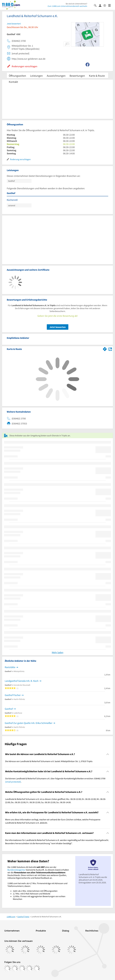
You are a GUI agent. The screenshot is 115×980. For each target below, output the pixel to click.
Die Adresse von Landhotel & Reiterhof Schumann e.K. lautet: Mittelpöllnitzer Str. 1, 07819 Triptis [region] (49, 761)
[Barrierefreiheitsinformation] (106, 5)
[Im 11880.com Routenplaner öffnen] (105, 349)
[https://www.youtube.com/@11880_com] (37, 968)
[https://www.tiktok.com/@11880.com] (22, 968)
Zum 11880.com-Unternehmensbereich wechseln (67, 6)
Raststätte (10, 667)
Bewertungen (77, 76)
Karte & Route (97, 76)
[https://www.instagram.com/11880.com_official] (15, 968)
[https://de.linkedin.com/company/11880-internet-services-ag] (29, 968)
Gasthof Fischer (13, 695)
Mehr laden (58, 652)
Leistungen (36, 76)
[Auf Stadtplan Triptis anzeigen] (110, 349)
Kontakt (13, 82)
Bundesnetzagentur (16, 870)
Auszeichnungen (56, 76)
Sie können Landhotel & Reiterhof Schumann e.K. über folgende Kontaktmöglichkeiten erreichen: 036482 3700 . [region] (55, 780)
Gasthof (9, 709)
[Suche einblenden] (96, 5)
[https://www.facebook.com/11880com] (7, 968)
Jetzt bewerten (58, 327)
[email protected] (13, 782)
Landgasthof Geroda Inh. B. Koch (22, 681)
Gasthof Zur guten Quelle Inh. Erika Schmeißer (28, 723)
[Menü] (111, 5)
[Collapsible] (108, 754)
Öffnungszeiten (17, 76)
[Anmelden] (101, 5)
